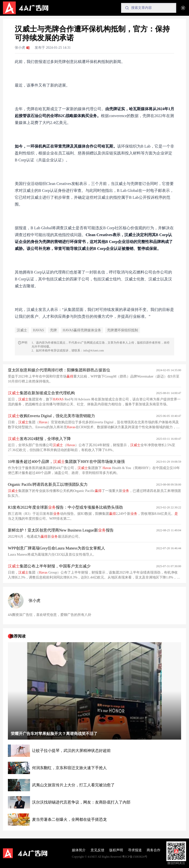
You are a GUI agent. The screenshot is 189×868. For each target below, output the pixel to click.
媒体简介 (79, 850)
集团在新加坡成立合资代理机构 (41, 393)
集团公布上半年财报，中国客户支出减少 (49, 566)
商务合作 (154, 850)
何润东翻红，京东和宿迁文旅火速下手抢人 (69, 768)
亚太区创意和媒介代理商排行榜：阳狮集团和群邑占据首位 (59, 370)
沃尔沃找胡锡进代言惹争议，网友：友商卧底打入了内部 (81, 802)
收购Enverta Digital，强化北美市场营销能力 (51, 416)
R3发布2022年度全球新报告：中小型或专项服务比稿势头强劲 (65, 507)
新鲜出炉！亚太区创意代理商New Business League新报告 (61, 530)
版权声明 (116, 850)
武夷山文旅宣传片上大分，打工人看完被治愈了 (73, 785)
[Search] (149, 8)
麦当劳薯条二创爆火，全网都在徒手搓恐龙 (69, 819)
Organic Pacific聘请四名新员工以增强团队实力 (48, 484)
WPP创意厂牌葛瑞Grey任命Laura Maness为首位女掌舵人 (56, 548)
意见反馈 (97, 850)
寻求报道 (135, 850)
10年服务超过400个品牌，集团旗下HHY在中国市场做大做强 (66, 462)
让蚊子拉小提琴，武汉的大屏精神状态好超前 (71, 751)
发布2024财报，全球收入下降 (39, 439)
